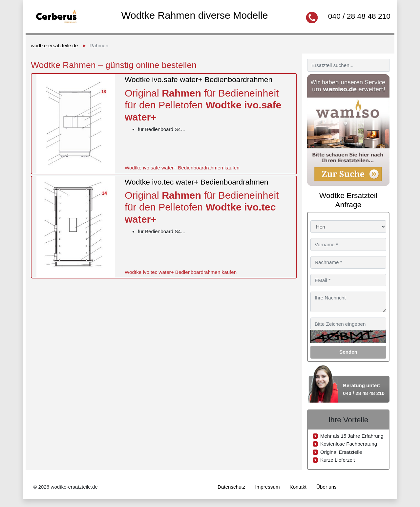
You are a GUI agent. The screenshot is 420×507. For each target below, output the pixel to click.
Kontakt (298, 487)
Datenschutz (231, 487)
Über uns (326, 487)
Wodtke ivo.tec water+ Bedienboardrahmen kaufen (181, 272)
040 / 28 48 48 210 (359, 16)
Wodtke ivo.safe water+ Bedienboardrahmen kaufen (182, 168)
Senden (348, 352)
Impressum (267, 487)
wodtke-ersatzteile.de (54, 45)
